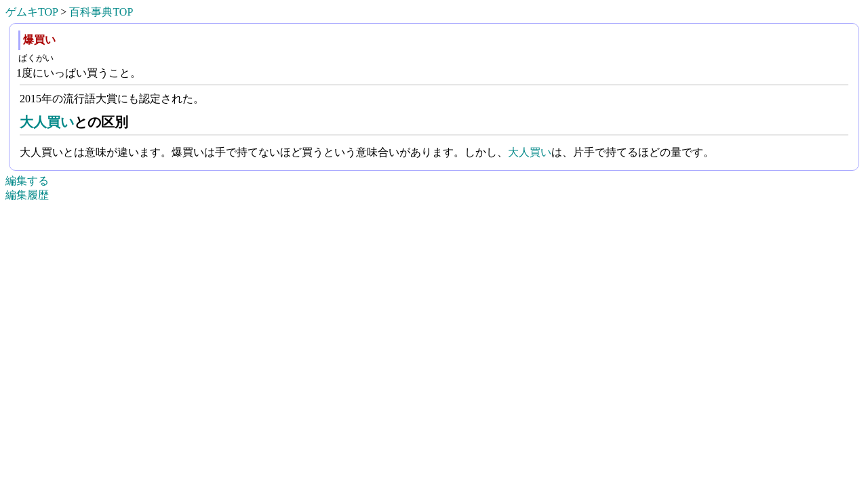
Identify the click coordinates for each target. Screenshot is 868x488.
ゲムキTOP (32, 12)
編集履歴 (27, 195)
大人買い (47, 122)
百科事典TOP (101, 12)
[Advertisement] (434, 468)
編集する (27, 181)
